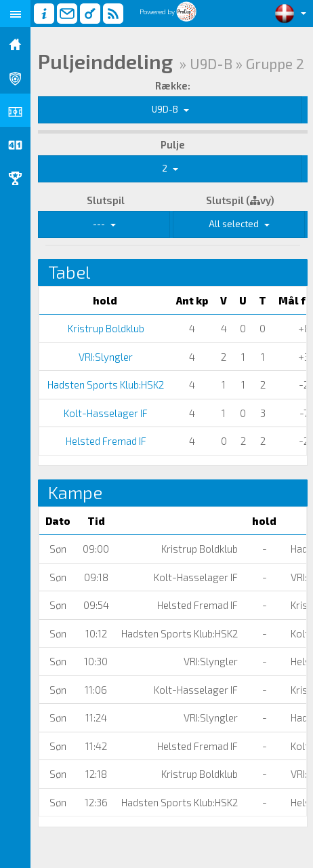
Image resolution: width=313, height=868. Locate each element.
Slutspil (106, 200)
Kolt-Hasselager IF (105, 413)
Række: (173, 85)
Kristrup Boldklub (105, 328)
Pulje (173, 144)
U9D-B (170, 109)
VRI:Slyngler (105, 357)
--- (104, 224)
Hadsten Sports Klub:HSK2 (105, 384)
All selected (239, 224)
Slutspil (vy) (240, 200)
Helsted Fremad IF (105, 441)
